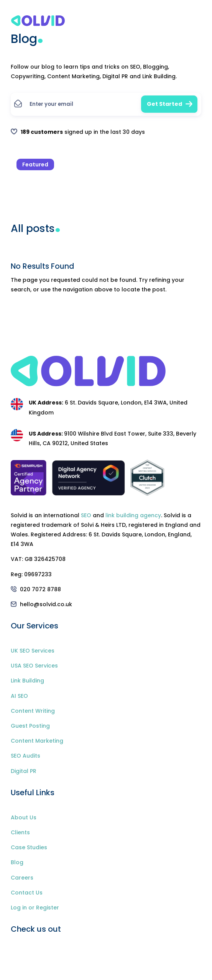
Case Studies (29, 847)
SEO (86, 515)
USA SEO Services (34, 666)
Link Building (27, 681)
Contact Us (27, 893)
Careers (22, 878)
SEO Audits (25, 756)
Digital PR (24, 771)
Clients (20, 832)
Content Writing (33, 711)
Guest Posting (30, 726)
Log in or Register (35, 908)
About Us (24, 817)
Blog (17, 862)
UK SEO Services (33, 651)
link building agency (133, 515)
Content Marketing (37, 741)
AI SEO (19, 696)
